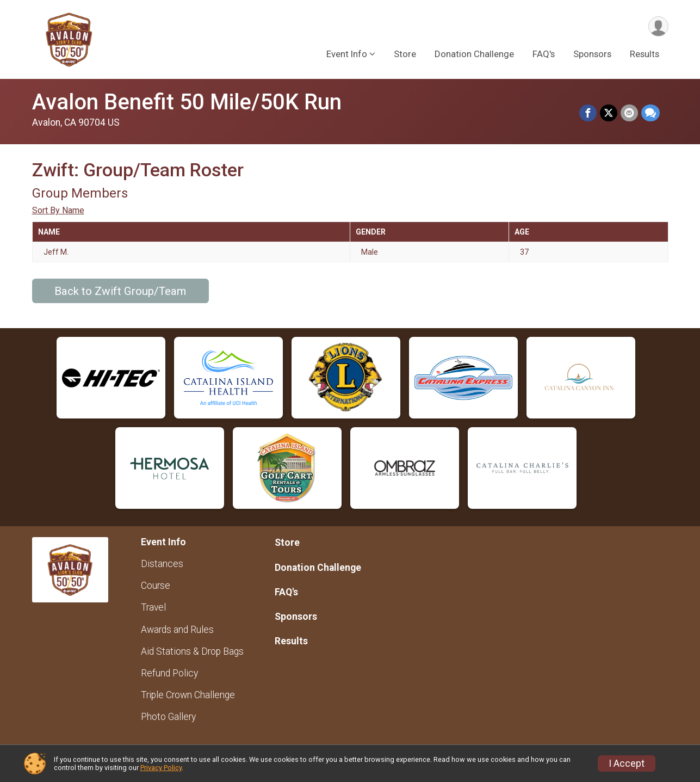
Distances (162, 564)
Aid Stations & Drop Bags (192, 651)
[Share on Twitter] (609, 113)
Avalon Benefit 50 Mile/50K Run (187, 102)
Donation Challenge (474, 54)
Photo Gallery (168, 717)
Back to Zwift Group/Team (120, 291)
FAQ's (544, 54)
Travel (153, 607)
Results (645, 54)
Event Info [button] (347, 54)
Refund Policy (169, 673)
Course (156, 586)
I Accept (627, 763)
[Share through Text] (651, 113)
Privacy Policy (161, 768)
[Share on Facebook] (588, 113)
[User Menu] (658, 26)
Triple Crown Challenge (188, 695)
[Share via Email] (629, 113)
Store (405, 54)
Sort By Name (58, 210)
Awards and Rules (177, 630)
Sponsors (592, 54)
